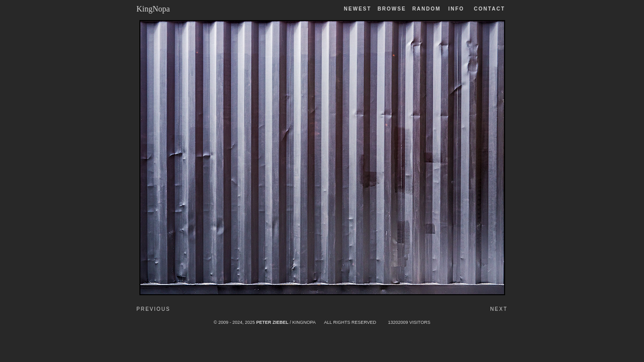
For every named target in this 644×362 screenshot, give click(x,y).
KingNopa (153, 9)
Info (456, 9)
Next (499, 309)
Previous (153, 309)
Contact (490, 9)
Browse (392, 9)
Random (428, 9)
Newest (358, 9)
